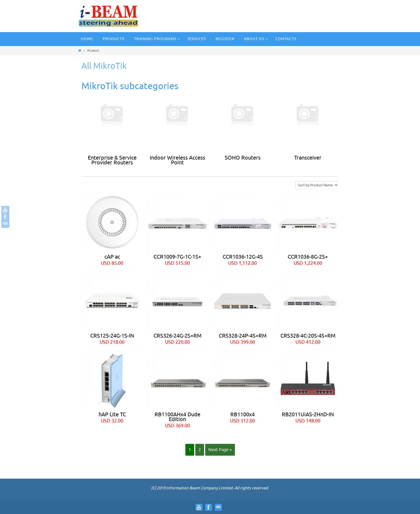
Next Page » (220, 450)
